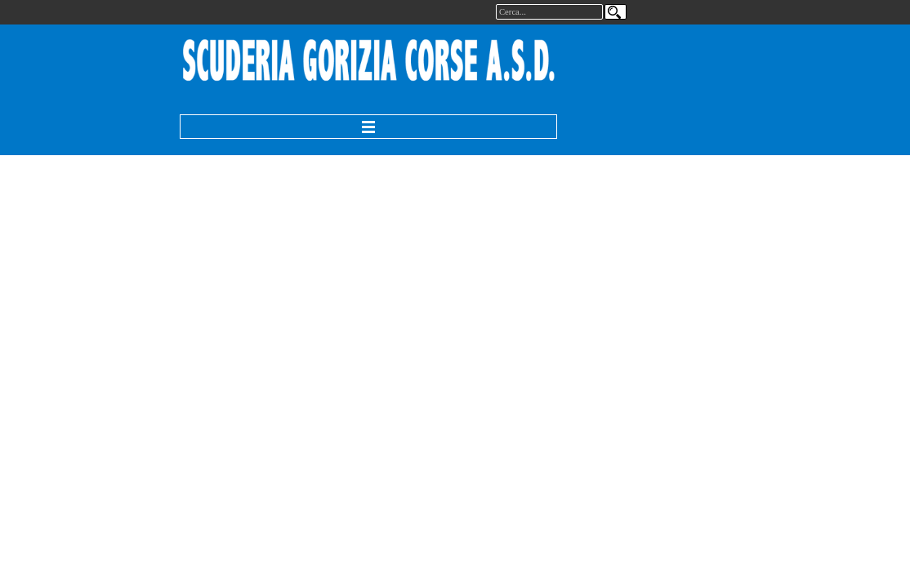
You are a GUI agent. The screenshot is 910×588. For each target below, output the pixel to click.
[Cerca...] (549, 12)
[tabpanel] (369, 62)
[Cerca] (616, 12)
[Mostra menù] (368, 127)
